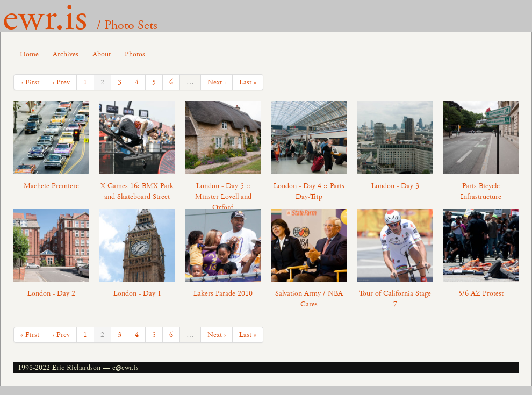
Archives (66, 54)
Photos (135, 54)
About (102, 54)
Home (29, 54)
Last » (248, 82)
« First (30, 82)
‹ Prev (61, 82)
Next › (217, 82)
